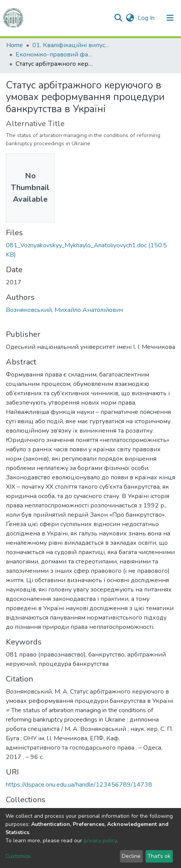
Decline (131, 856)
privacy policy (100, 841)
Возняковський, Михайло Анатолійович (64, 310)
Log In (147, 18)
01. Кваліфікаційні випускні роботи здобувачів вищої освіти (71, 45)
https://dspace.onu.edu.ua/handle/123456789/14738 (79, 785)
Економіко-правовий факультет (54, 55)
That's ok (159, 856)
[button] (130, 18)
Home (15, 45)
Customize (18, 856)
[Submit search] (118, 18)
